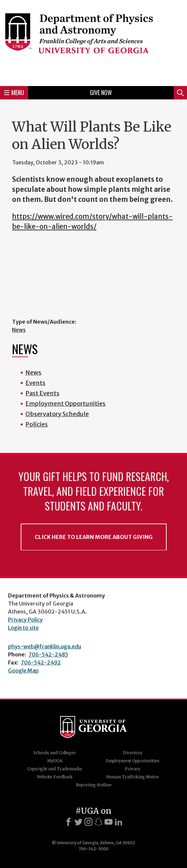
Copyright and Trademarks (55, 769)
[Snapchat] (99, 822)
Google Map (23, 670)
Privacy (133, 769)
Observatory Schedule (57, 414)
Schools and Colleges (55, 753)
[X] (78, 822)
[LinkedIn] (119, 822)
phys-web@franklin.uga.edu (45, 646)
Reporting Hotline (94, 785)
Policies (37, 424)
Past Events (42, 393)
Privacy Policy (25, 620)
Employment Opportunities (65, 404)
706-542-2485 (48, 654)
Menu (14, 92)
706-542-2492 (41, 662)
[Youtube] (109, 822)
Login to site (23, 628)
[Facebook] (68, 822)
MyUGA (55, 761)
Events (35, 383)
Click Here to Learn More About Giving (94, 537)
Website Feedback (55, 777)
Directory (133, 753)
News (19, 330)
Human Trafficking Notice (133, 777)
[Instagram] (88, 822)
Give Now (101, 92)
